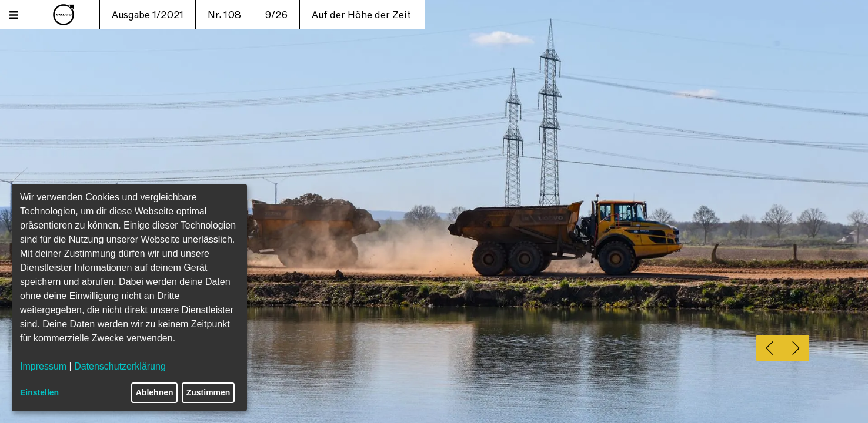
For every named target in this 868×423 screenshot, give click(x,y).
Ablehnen (155, 392)
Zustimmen (208, 392)
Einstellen (39, 392)
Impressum (43, 366)
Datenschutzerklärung (120, 366)
